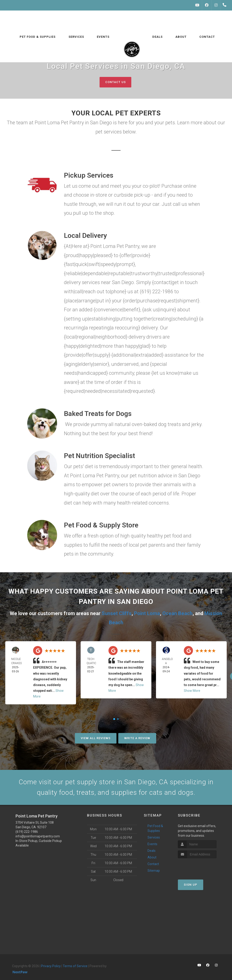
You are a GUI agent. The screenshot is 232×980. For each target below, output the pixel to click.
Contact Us (115, 82)
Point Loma (147, 613)
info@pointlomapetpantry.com (38, 837)
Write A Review (137, 738)
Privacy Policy (51, 967)
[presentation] (202, 867)
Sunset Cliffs (117, 613)
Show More (192, 691)
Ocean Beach (177, 613)
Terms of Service (75, 967)
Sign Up (191, 885)
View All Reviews (96, 738)
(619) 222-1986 (27, 832)
